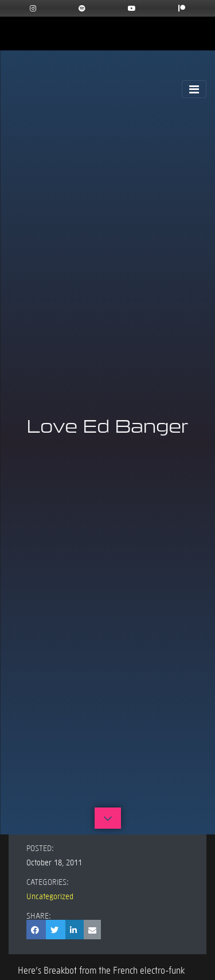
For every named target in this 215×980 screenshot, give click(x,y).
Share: (39, 915)
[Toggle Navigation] (194, 89)
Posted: (40, 848)
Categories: (48, 881)
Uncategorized (50, 896)
